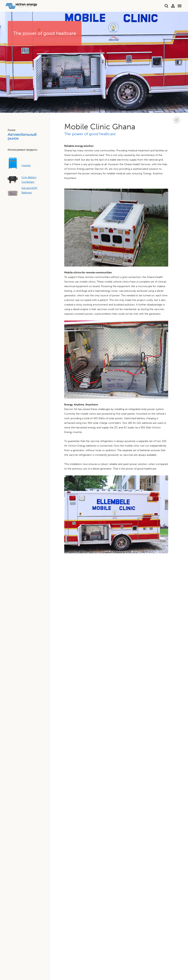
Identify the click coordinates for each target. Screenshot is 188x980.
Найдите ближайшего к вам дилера (35, 619)
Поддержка (110, 619)
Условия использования (168, 960)
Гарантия (18, 655)
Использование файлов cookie (142, 960)
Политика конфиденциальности (107, 960)
